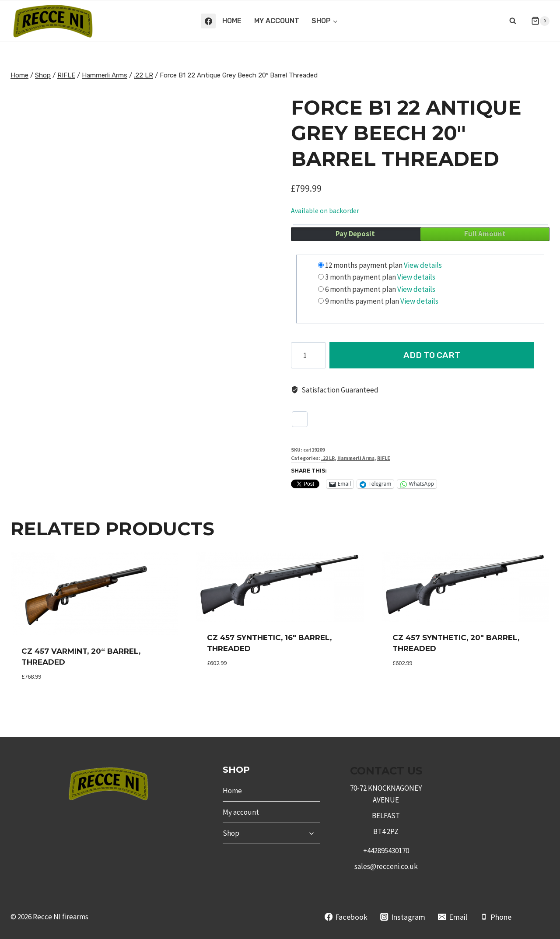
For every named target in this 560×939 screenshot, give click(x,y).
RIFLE (384, 458)
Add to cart (440, 355)
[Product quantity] (308, 355)
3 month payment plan (360, 277)
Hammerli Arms (356, 458)
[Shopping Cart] (537, 21)
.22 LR (328, 458)
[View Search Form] (513, 21)
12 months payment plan (364, 265)
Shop (231, 833)
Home (232, 21)
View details (423, 265)
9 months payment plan (362, 301)
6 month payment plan (360, 289)
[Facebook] (208, 21)
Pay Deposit (355, 234)
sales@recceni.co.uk (386, 866)
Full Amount (485, 234)
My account (277, 21)
